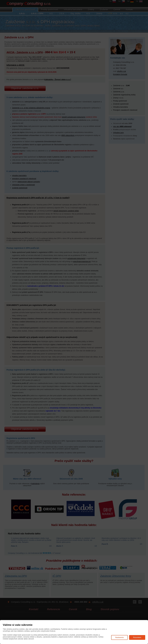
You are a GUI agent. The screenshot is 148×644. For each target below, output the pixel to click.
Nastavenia (119, 637)
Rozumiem (137, 637)
